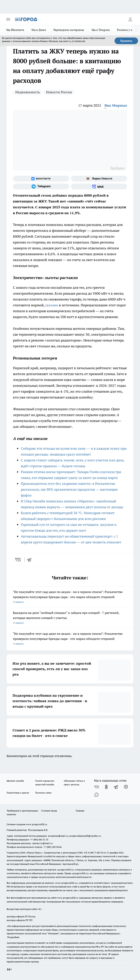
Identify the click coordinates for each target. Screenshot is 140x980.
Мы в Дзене (39, 30)
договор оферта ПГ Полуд (21, 916)
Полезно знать (43, 793)
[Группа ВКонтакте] (41, 179)
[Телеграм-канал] (41, 186)
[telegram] (31, 560)
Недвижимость (28, 92)
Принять (126, 41)
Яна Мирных (116, 105)
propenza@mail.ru (58, 836)
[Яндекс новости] (99, 179)
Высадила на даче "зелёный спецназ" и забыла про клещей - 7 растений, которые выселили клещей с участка (70, 618)
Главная (80, 811)
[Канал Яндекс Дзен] (126, 787)
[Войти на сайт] (130, 19)
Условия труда (49, 811)
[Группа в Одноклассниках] (106, 787)
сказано (52, 305)
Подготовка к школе (18, 793)
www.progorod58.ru (37, 824)
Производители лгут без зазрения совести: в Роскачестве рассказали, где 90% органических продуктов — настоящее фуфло (69, 489)
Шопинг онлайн (15, 781)
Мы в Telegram (101, 30)
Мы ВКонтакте (15, 30)
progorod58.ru (66, 870)
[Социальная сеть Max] (99, 186)
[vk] (18, 560)
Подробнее (13, 937)
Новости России (59, 92)
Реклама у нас (126, 30)
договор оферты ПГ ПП (20, 920)
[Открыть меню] (8, 19)
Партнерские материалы (69, 30)
